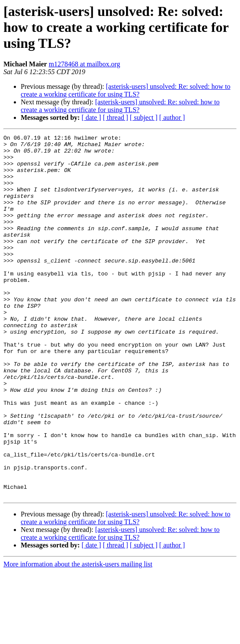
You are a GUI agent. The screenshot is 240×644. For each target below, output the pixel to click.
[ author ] (172, 117)
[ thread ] (115, 117)
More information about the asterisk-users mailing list (78, 636)
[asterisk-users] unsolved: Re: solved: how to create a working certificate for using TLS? (126, 90)
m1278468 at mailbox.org (84, 64)
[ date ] (91, 117)
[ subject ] (144, 117)
